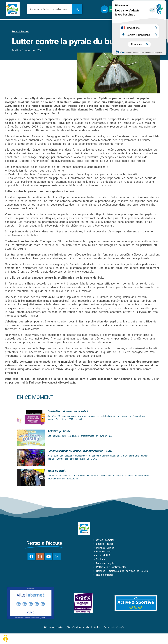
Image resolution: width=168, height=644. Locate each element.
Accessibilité (103, 556)
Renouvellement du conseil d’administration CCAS (80, 452)
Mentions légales (106, 564)
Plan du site (103, 552)
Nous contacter (105, 575)
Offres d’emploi (105, 541)
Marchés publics (105, 548)
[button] (143, 9)
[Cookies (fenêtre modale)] (5, 639)
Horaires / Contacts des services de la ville (122, 572)
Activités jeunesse (59, 432)
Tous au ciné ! (57, 471)
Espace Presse (105, 544)
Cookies (100, 560)
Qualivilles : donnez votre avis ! (68, 412)
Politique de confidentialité (111, 568)
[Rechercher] (77, 9)
